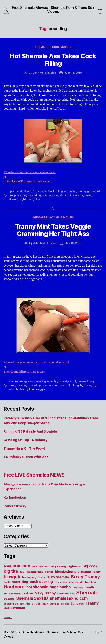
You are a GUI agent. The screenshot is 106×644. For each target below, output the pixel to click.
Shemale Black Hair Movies (53, 217)
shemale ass (50, 195)
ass (35, 566)
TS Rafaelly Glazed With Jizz (26, 457)
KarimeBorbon (15, 497)
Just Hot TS (8, 618)
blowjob (12, 577)
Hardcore (14, 587)
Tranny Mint (27, 389)
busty (41, 577)
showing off (11, 604)
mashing (22, 385)
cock (7, 582)
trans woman (14, 608)
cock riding (20, 582)
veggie (41, 389)
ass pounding (58, 567)
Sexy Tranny (45, 593)
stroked (13, 199)
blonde (49, 572)
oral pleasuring (18, 195)
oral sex (28, 593)
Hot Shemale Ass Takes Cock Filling (53, 60)
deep (65, 582)
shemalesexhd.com (69, 598)
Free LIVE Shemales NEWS (34, 475)
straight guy (40, 604)
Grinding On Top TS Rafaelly (26, 440)
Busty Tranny (85, 577)
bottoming (29, 577)
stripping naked (83, 195)
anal (7, 566)
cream (82, 381)
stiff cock (65, 195)
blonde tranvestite (35, 191)
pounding (35, 195)
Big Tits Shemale (32, 572)
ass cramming (18, 381)
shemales (9, 599)
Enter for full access (27, 181)
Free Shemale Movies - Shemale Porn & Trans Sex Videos (53, 10)
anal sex (21, 566)
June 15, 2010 (73, 73)
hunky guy (85, 191)
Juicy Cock (78, 588)
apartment (15, 191)
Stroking (73, 385)
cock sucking (41, 582)
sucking (65, 604)
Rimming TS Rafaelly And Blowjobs (31, 431)
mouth (97, 191)
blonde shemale (67, 572)
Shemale (87, 593)
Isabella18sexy (15, 506)
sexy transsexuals (66, 594)
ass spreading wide (40, 381)
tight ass (86, 385)
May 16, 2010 (73, 243)
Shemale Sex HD (32, 598)
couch (58, 582)
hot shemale (37, 587)
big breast (60, 381)
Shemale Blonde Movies (53, 47)
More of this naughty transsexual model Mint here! (36, 362)
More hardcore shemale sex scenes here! (30, 172)
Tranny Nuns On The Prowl (24, 448)
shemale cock (51, 385)
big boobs (74, 566)
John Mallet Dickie (44, 73)
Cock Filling (56, 191)
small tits (25, 604)
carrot (72, 381)
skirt (64, 385)
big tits (11, 571)
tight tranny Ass (30, 199)
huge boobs (60, 587)
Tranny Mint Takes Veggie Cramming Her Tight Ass (53, 230)
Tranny (92, 603)
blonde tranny (91, 572)
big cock (90, 566)
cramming (71, 191)
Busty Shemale (58, 577)
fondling (90, 582)
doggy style (76, 582)
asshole (44, 567)
